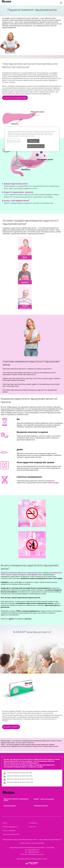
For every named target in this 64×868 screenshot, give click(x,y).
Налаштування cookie (14, 141)
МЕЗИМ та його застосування (44, 799)
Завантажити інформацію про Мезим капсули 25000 (20, 782)
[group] (32, 121)
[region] (32, 139)
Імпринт (5, 823)
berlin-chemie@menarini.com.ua (34, 854)
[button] (15, 98)
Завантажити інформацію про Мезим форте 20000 (20, 776)
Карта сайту (32, 827)
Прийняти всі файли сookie (36, 146)
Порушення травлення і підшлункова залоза (16, 800)
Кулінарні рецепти (10, 806)
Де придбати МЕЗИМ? (11, 727)
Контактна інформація (9, 830)
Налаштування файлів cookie (11, 834)
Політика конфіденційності (10, 827)
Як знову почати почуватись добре (15, 98)
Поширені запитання (41, 806)
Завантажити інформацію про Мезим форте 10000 (20, 773)
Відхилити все (33, 141)
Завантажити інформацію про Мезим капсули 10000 (20, 779)
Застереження (33, 823)
